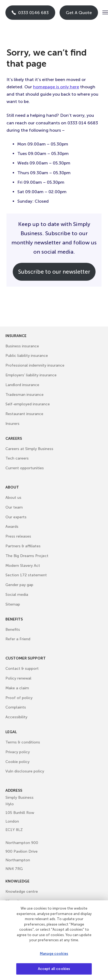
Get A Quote (79, 13)
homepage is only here (56, 87)
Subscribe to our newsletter (54, 272)
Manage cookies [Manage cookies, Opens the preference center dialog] (54, 954)
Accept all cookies (54, 969)
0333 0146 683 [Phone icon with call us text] (30, 13)
